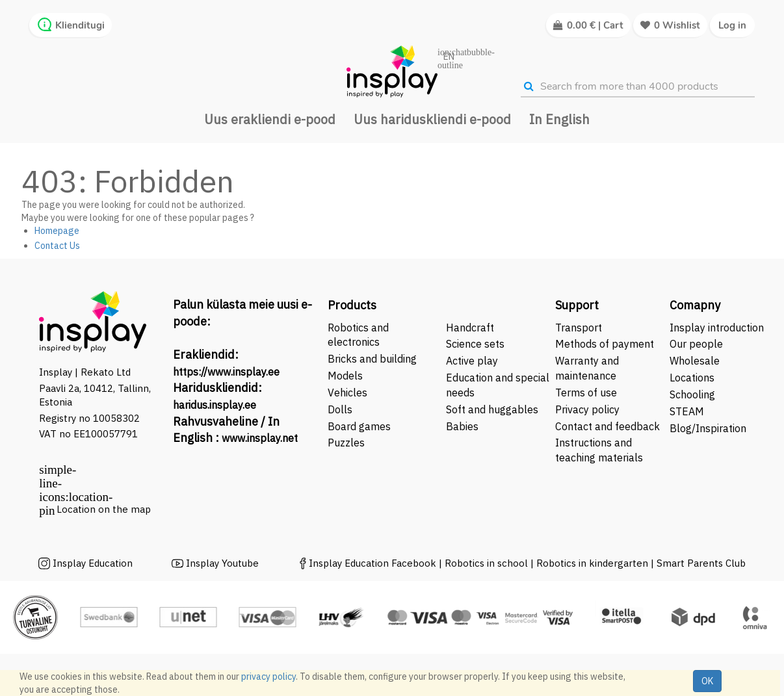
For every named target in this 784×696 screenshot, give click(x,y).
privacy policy (268, 677)
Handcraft (470, 328)
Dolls (340, 409)
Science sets (477, 344)
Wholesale (695, 361)
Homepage (57, 231)
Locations (692, 378)
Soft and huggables (492, 409)
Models (345, 376)
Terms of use (586, 393)
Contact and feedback (608, 426)
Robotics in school (486, 563)
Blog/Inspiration (708, 428)
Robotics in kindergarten (594, 563)
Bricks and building (372, 359)
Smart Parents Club (701, 563)
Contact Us (57, 246)
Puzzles (346, 443)
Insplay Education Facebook (372, 563)
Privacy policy (587, 409)
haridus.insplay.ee (215, 405)
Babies (462, 426)
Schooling (692, 394)
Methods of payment (605, 344)
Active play (472, 361)
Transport (579, 328)
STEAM (687, 411)
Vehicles (347, 393)
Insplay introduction (717, 328)
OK (707, 681)
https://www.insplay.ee (226, 372)
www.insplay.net (260, 438)
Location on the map (104, 509)
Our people (696, 344)
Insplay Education (93, 563)
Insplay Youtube (222, 563)
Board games (359, 426)
